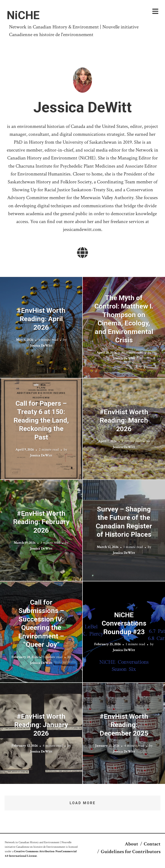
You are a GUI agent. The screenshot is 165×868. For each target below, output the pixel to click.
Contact (152, 844)
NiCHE (23, 15)
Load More (82, 803)
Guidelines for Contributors (131, 852)
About (131, 844)
